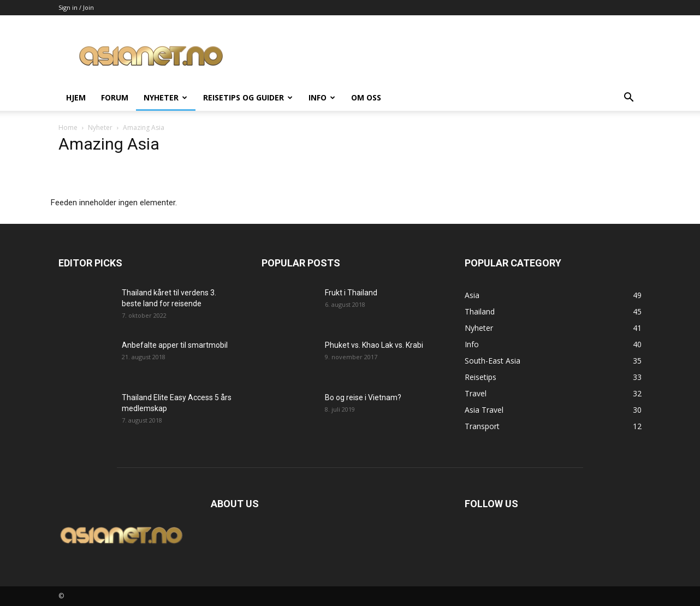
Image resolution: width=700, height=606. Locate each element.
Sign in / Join (76, 7)
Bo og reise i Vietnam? (363, 397)
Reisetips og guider (248, 97)
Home (68, 127)
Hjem (76, 97)
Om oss (366, 97)
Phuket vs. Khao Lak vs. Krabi (374, 345)
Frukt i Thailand (351, 293)
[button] (628, 99)
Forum (115, 97)
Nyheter (165, 97)
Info (322, 97)
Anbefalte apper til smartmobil (175, 345)
